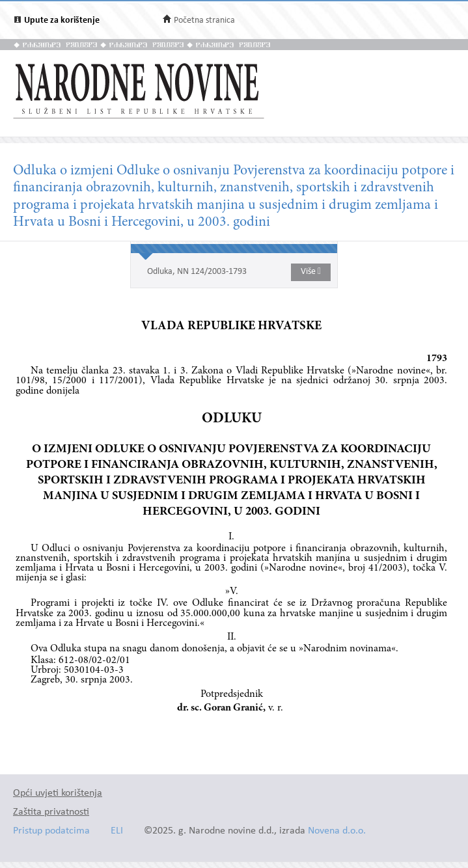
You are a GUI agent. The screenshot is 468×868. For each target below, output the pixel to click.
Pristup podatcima (51, 831)
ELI (117, 831)
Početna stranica (204, 20)
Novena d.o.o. (337, 831)
